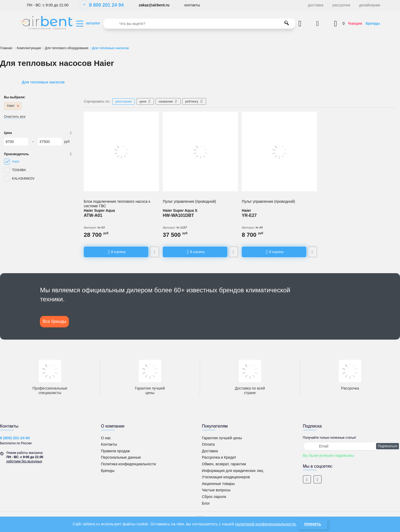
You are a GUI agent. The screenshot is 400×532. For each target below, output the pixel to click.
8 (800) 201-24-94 (15, 438)
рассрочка (341, 5)
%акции (355, 23)
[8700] (16, 142)
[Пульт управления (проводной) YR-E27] (279, 151)
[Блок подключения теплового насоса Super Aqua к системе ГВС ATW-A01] (121, 151)
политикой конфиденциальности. (266, 524)
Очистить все (15, 117)
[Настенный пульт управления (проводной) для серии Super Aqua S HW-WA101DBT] (200, 151)
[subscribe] (352, 446)
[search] (199, 24)
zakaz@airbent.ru (154, 5)
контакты (192, 5)
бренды (373, 23)
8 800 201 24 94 (104, 5)
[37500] (50, 142)
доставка (316, 5)
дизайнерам (370, 5)
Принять (313, 524)
